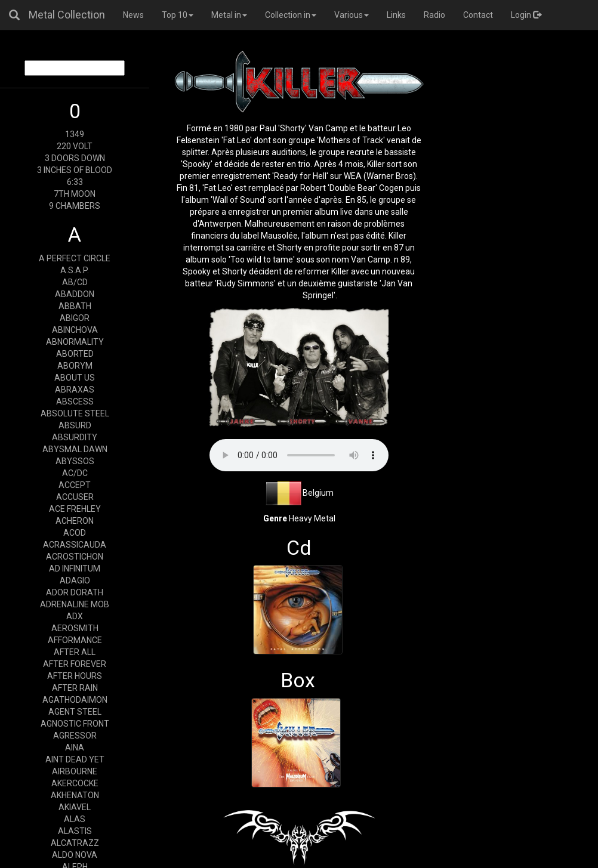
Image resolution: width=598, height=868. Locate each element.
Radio (434, 15)
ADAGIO (75, 580)
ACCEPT (75, 485)
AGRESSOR (75, 736)
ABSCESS (75, 401)
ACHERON (75, 521)
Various (352, 15)
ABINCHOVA (75, 330)
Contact (478, 15)
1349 (75, 134)
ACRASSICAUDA (75, 545)
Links (396, 15)
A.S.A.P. (75, 270)
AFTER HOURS (75, 676)
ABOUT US (75, 378)
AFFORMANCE (75, 640)
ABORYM (75, 366)
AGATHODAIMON (75, 700)
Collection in (291, 15)
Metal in (229, 15)
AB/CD (75, 282)
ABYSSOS (75, 461)
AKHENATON (75, 795)
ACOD (75, 533)
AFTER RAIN (75, 688)
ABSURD (75, 425)
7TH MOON (75, 194)
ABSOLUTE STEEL (75, 413)
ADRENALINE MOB (75, 604)
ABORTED (75, 354)
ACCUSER (75, 497)
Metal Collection (67, 15)
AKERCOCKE (75, 783)
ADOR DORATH (75, 592)
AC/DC (75, 473)
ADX (75, 616)
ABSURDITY (75, 437)
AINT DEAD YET (75, 759)
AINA (75, 747)
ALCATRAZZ (75, 843)
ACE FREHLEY (75, 509)
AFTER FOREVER (75, 664)
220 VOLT (75, 146)
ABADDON (75, 294)
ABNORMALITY (75, 342)
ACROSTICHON (75, 557)
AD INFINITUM (75, 569)
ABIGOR (75, 318)
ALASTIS (75, 831)
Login (526, 15)
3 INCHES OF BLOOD (75, 170)
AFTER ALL (75, 652)
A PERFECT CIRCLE (75, 258)
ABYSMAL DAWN (75, 449)
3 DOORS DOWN (75, 158)
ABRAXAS (75, 390)
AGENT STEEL (75, 712)
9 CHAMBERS (75, 206)
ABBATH (75, 306)
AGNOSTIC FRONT (75, 724)
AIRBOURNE (75, 771)
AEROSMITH (75, 628)
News (133, 15)
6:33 (75, 182)
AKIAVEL (75, 807)
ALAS (75, 819)
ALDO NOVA (75, 855)
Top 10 (178, 15)
